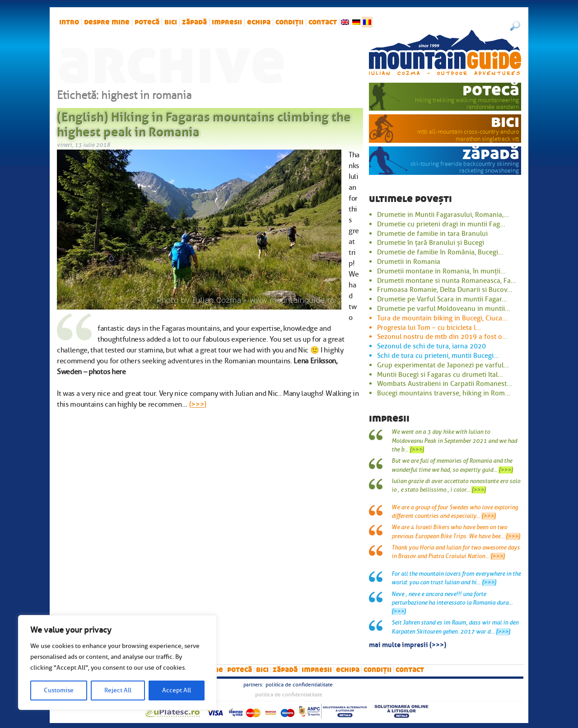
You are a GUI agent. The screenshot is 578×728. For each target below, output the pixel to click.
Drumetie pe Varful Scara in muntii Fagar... (442, 299)
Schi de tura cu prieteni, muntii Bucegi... (438, 356)
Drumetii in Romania (409, 262)
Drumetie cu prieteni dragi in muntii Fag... (441, 224)
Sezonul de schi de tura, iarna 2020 (431, 346)
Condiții (289, 22)
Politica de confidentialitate (299, 685)
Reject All (118, 690)
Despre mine (107, 22)
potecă (147, 22)
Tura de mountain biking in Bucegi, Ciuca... (442, 318)
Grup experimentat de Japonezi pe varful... (443, 365)
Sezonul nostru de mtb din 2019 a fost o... (442, 337)
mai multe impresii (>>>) (408, 644)
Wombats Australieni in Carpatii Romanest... (445, 384)
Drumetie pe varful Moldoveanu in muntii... (444, 309)
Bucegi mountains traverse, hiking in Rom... (444, 393)
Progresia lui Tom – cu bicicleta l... (429, 328)
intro (69, 22)
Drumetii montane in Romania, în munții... (441, 271)
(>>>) (198, 404)
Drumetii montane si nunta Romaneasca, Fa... (447, 281)
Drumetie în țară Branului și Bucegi (431, 243)
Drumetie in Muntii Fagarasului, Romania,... (443, 215)
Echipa (259, 22)
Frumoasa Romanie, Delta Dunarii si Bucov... (445, 290)
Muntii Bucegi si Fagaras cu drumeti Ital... (440, 375)
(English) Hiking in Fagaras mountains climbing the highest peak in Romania (204, 123)
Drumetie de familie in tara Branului (432, 234)
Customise (59, 690)
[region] (117, 662)
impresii (227, 22)
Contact (323, 22)
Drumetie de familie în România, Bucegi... (440, 252)
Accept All (177, 690)
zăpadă (194, 22)
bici (171, 22)
